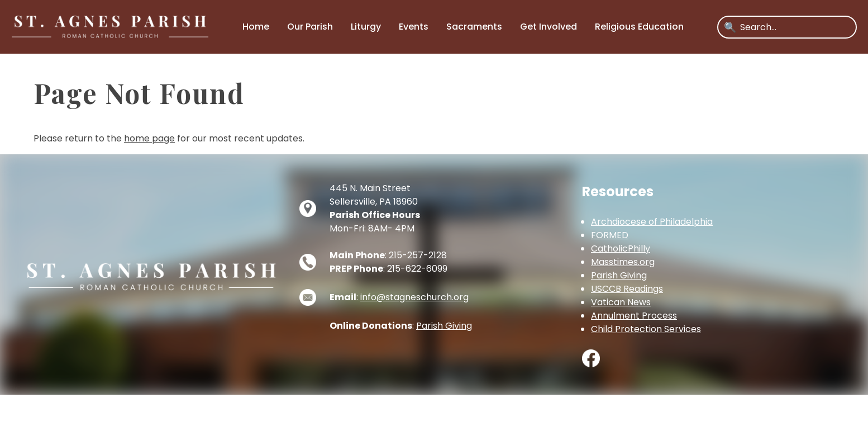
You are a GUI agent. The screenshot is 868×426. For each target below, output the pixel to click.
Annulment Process (634, 316)
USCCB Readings (627, 289)
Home (256, 27)
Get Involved (549, 27)
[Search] (795, 27)
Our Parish (310, 27)
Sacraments (474, 27)
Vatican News (621, 302)
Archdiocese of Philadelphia (652, 222)
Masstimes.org (623, 262)
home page (149, 138)
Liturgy (366, 27)
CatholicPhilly (621, 248)
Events (414, 27)
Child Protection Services (646, 329)
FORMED (610, 235)
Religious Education (639, 27)
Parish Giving (444, 326)
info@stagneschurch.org (414, 297)
